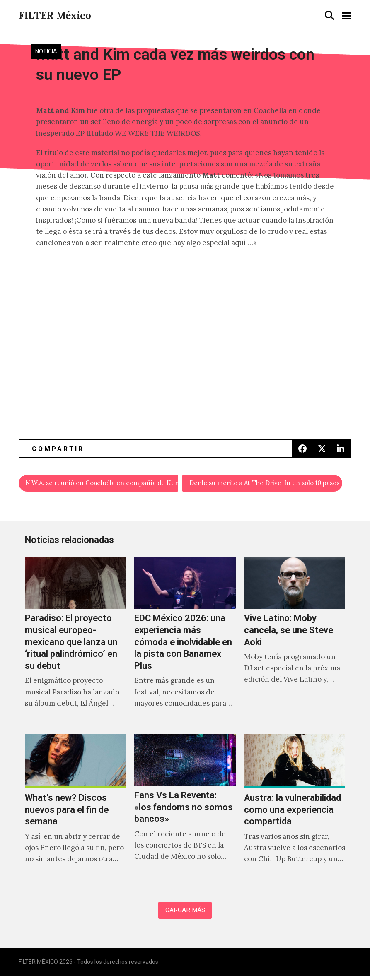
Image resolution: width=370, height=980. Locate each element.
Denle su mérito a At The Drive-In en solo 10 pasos (266, 484)
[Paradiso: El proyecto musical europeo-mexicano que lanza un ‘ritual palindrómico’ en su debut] (76, 643)
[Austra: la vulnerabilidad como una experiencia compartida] (295, 809)
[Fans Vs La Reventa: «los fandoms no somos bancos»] (185, 809)
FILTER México (55, 16)
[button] (329, 15)
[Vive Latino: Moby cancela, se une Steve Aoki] (295, 643)
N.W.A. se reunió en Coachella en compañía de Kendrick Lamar (102, 484)
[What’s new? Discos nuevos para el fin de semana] (76, 809)
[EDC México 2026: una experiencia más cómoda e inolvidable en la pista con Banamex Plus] (185, 643)
